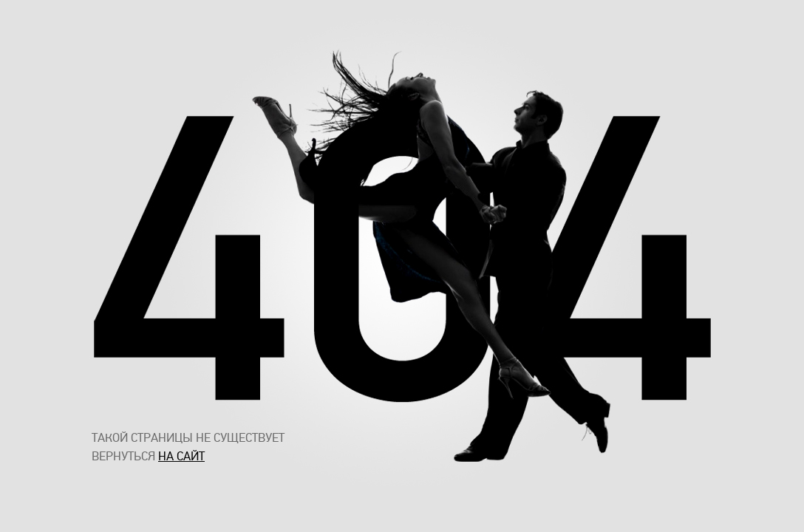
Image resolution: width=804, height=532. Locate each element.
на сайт (181, 456)
